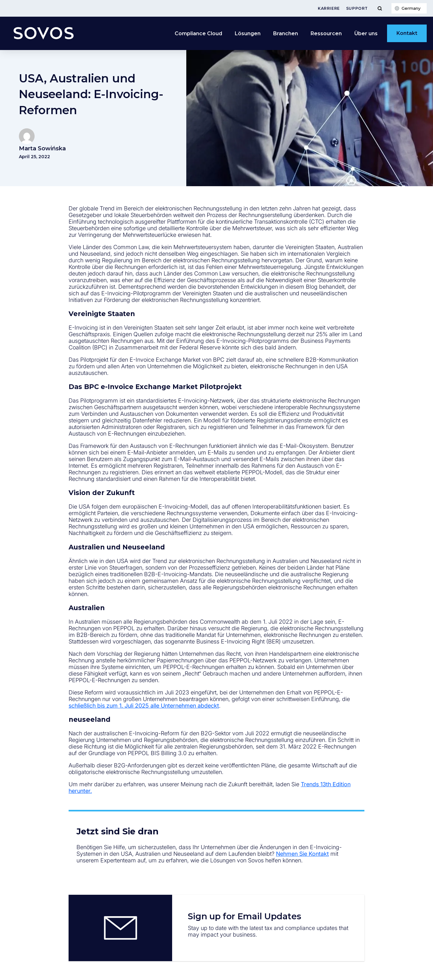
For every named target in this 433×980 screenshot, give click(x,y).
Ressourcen (326, 33)
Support (357, 8)
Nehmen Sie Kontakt (302, 854)
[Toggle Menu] (380, 8)
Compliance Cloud (198, 33)
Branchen (286, 33)
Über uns (366, 33)
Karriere (329, 8)
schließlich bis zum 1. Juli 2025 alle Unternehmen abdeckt (144, 706)
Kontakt (407, 33)
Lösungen (248, 33)
